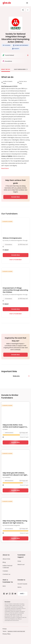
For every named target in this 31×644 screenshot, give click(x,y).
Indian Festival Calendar (7, 567)
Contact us (6, 574)
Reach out (21, 565)
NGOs (20, 587)
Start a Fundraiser (16, 260)
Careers (5, 571)
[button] (6, 45)
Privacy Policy (7, 634)
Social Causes (22, 584)
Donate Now (15, 197)
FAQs (19, 561)
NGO (4, 586)
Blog (4, 562)
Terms (5, 631)
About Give (6, 559)
